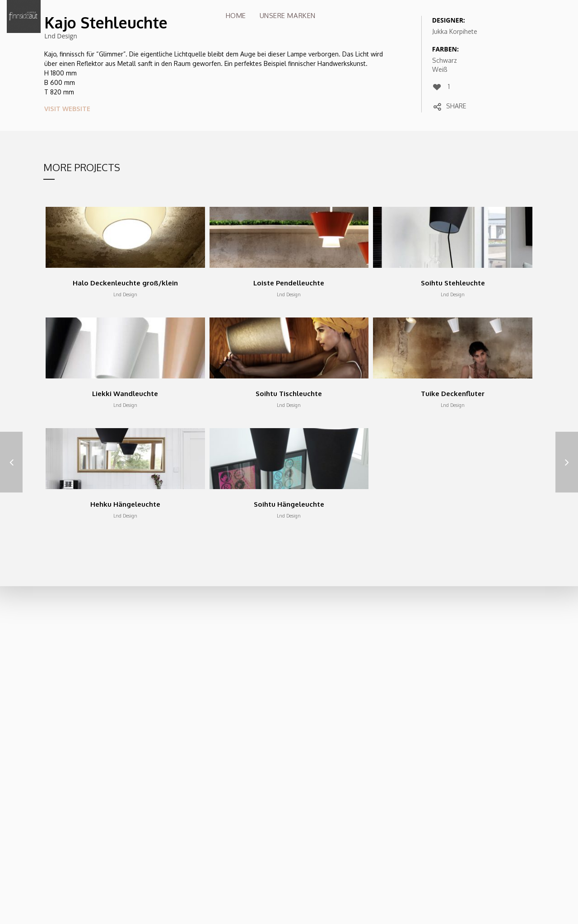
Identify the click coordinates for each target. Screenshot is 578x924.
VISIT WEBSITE (67, 109)
